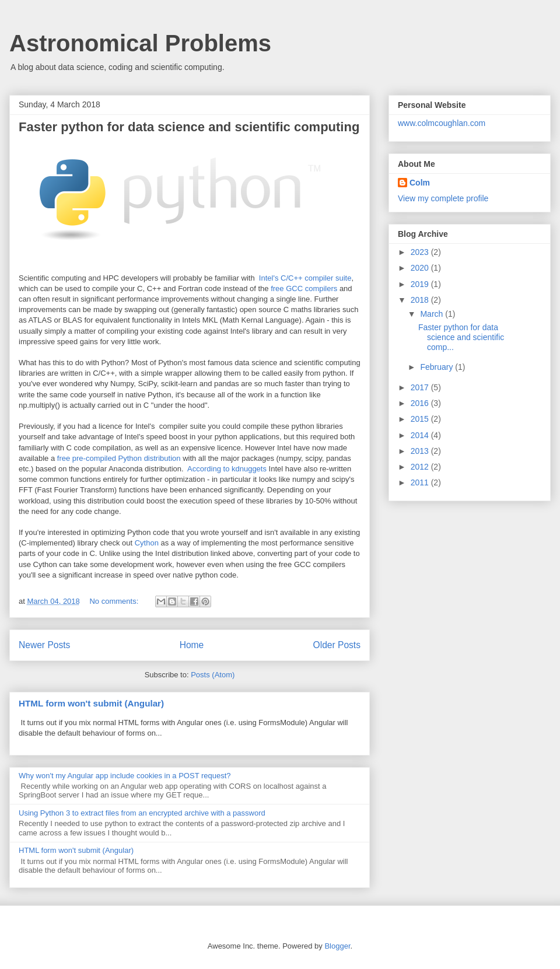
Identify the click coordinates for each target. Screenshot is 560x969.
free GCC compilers (304, 288)
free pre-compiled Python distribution (119, 458)
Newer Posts (44, 645)
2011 (421, 482)
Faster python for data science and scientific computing (189, 127)
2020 (421, 268)
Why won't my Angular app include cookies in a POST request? (125, 776)
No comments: (115, 601)
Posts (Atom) (213, 675)
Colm (420, 183)
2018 (421, 300)
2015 (421, 419)
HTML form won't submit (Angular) (91, 703)
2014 (421, 435)
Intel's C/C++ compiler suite (305, 278)
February (437, 367)
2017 (421, 387)
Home (192, 645)
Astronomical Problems (140, 43)
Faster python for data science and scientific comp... (461, 337)
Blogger (337, 946)
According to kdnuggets (227, 469)
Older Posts (337, 645)
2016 (421, 403)
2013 (421, 451)
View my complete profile (443, 198)
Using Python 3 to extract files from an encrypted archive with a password (142, 813)
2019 (421, 284)
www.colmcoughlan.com (442, 123)
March (433, 314)
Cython (147, 543)
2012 (421, 467)
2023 (421, 252)
